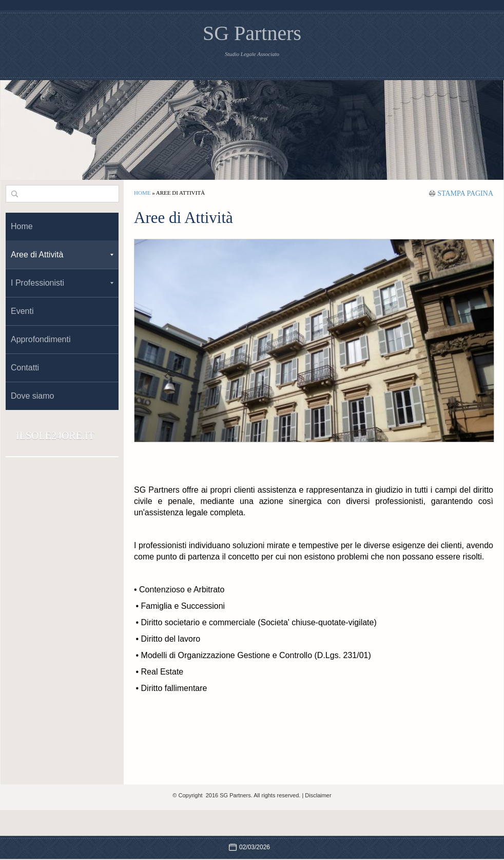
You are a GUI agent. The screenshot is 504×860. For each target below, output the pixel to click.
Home (142, 193)
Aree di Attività (62, 255)
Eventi (22, 311)
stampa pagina (465, 193)
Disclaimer (318, 795)
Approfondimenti (41, 339)
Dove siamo (32, 396)
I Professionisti (62, 283)
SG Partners (252, 33)
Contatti (25, 368)
